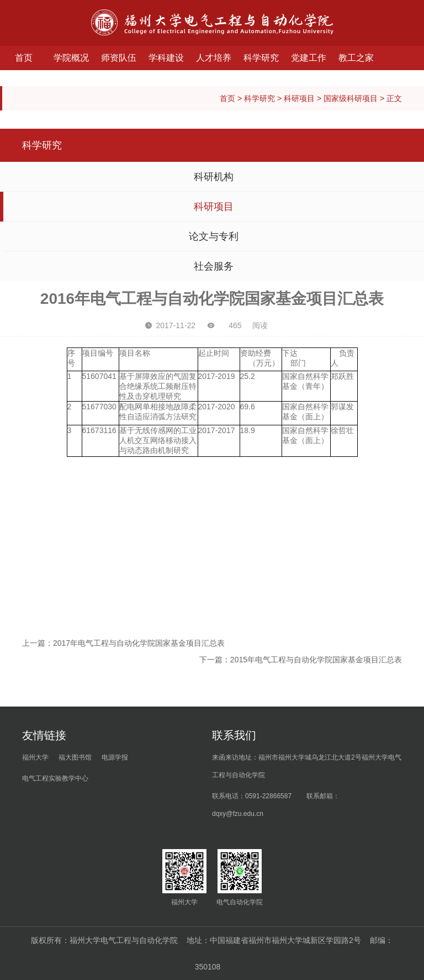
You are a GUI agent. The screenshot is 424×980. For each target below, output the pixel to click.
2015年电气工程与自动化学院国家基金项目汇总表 (316, 660)
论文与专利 (214, 236)
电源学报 (115, 757)
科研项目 (299, 98)
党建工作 (309, 58)
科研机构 (214, 177)
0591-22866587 (268, 796)
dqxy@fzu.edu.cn (238, 814)
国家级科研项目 (351, 98)
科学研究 (261, 58)
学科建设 (166, 58)
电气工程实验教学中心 (55, 778)
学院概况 (71, 58)
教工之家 (356, 58)
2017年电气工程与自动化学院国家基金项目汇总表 (139, 643)
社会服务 (214, 266)
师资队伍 (119, 58)
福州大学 (35, 757)
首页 (24, 58)
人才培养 (214, 58)
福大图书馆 (75, 757)
